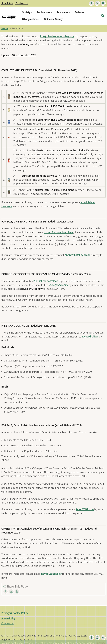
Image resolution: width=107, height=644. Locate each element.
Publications (44, 12)
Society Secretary (58, 285)
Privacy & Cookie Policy (15, 613)
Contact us (22, 3)
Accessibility (8, 618)
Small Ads (7, 3)
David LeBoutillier (51, 574)
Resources (63, 12)
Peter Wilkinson (85, 509)
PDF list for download (46, 281)
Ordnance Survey (54, 19)
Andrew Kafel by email (77, 255)
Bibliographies (31, 19)
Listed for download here (59, 232)
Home (5, 28)
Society (27, 12)
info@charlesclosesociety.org (57, 36)
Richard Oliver (90, 337)
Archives (79, 12)
